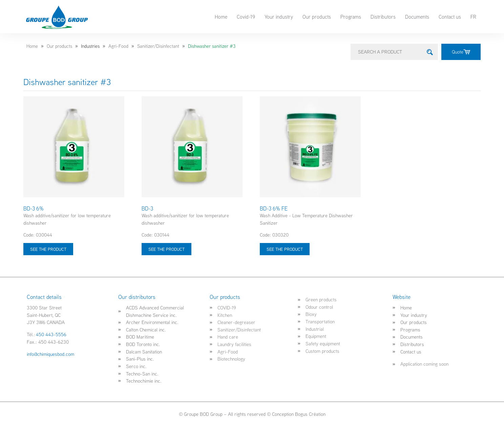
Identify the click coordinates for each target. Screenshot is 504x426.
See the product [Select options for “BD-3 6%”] (48, 249)
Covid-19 (246, 17)
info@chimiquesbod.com (50, 354)
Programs (351, 17)
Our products (317, 17)
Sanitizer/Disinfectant (158, 46)
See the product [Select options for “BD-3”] (166, 249)
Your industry (279, 17)
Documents (417, 17)
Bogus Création (310, 414)
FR (473, 17)
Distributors (383, 17)
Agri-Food (118, 46)
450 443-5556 (51, 334)
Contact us (450, 17)
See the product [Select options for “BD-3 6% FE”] (285, 249)
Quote (461, 52)
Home (221, 17)
